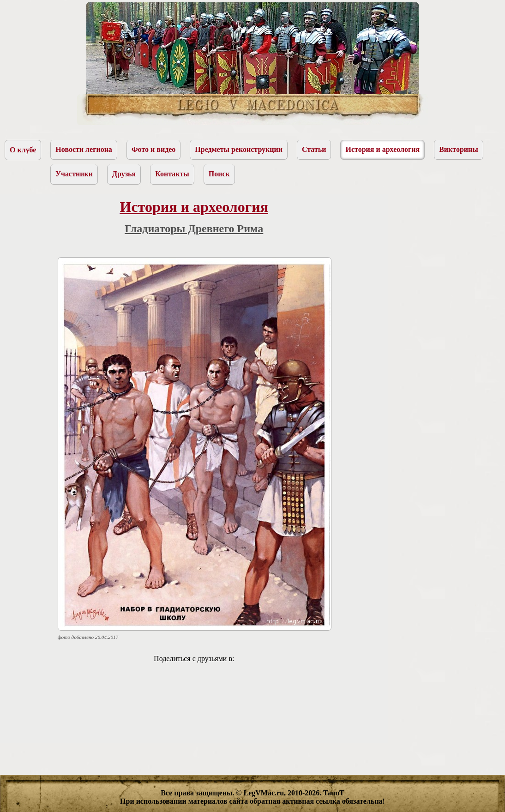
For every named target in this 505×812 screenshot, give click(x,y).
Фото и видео (153, 149)
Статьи (314, 149)
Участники (74, 174)
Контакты (172, 174)
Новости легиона (84, 149)
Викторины (459, 149)
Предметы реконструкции (239, 149)
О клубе (23, 150)
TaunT (334, 793)
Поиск (219, 174)
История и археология (382, 149)
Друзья (124, 174)
